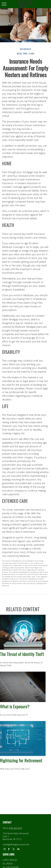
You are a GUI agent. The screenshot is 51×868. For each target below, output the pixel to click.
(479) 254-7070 (15, 828)
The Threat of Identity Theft (22, 654)
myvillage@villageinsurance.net (16, 844)
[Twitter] (14, 849)
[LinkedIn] (18, 849)
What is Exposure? (15, 706)
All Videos (8, 864)
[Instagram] (5, 849)
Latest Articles (10, 860)
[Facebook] (9, 849)
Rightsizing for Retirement (21, 760)
